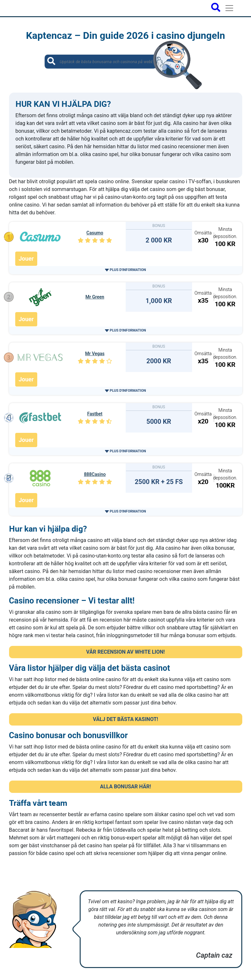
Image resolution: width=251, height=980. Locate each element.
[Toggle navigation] (229, 8)
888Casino (95, 474)
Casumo (95, 233)
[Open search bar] (216, 8)
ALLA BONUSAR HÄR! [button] (126, 787)
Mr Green (95, 297)
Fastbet (95, 414)
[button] (125, 270)
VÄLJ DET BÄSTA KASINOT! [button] (125, 719)
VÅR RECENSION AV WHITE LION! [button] (125, 652)
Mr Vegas (95, 354)
